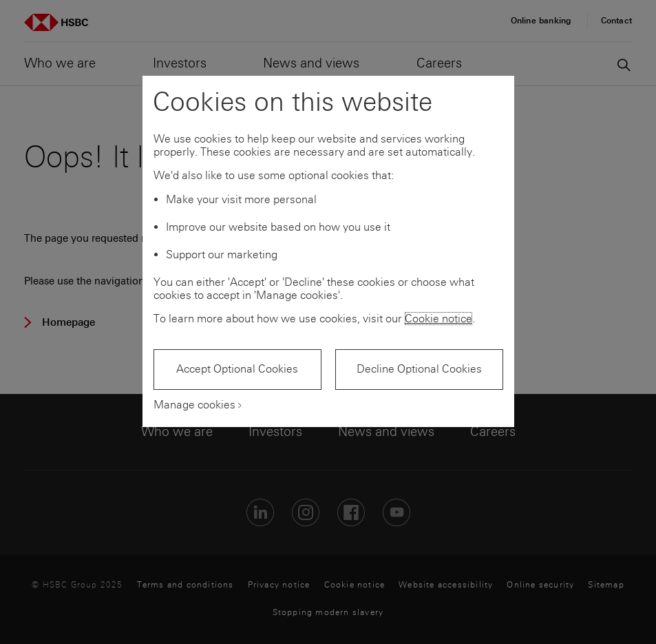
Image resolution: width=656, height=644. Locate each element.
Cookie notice (438, 319)
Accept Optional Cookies (237, 369)
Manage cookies (194, 405)
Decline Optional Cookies (419, 369)
